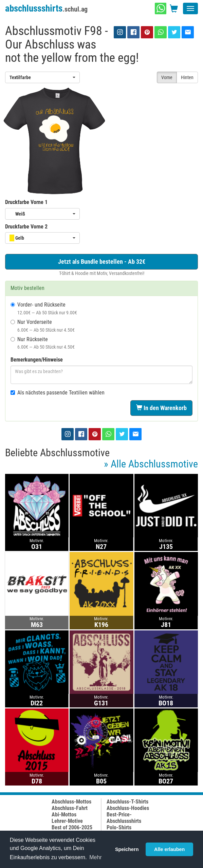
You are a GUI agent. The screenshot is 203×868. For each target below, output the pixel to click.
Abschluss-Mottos (71, 802)
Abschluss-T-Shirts (127, 802)
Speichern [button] (127, 849)
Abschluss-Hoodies (128, 808)
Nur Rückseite (43, 343)
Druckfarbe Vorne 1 (26, 202)
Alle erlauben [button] (169, 849)
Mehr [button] (95, 857)
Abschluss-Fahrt (70, 808)
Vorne (167, 77)
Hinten (187, 77)
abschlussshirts (46, 8)
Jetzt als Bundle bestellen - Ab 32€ (102, 262)
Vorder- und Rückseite (44, 308)
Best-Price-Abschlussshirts (124, 818)
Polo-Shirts (119, 827)
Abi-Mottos (64, 815)
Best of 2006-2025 (72, 827)
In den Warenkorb (161, 408)
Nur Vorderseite (43, 326)
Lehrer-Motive (67, 821)
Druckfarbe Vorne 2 (26, 227)
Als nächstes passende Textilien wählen (58, 393)
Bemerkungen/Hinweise (37, 360)
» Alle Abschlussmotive (151, 464)
